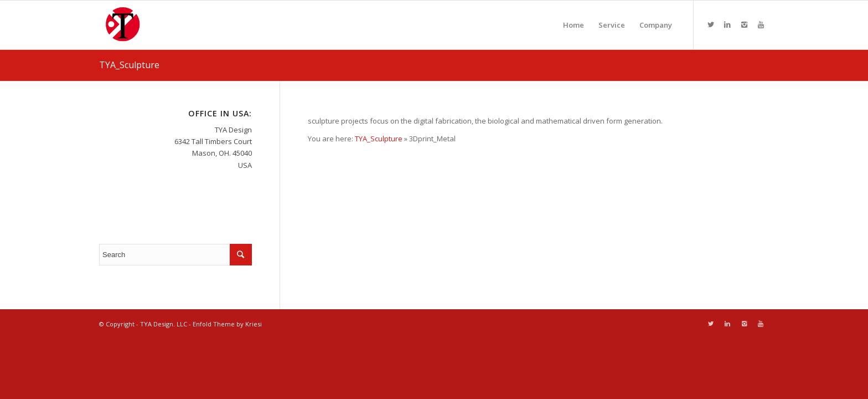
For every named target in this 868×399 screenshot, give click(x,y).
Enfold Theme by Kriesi (227, 324)
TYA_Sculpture (129, 65)
